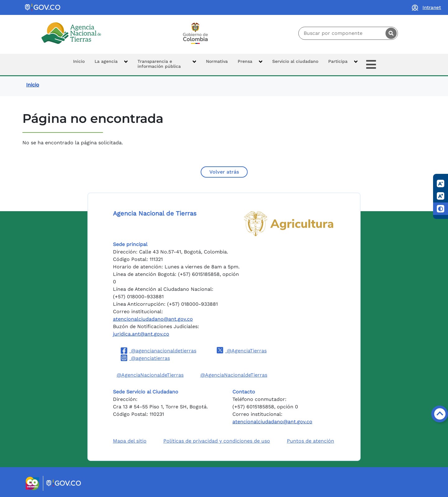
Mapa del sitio (130, 441)
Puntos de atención (310, 441)
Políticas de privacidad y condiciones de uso (217, 441)
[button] (111, 65)
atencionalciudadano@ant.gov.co (153, 319)
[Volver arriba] (440, 414)
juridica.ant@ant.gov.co (141, 334)
